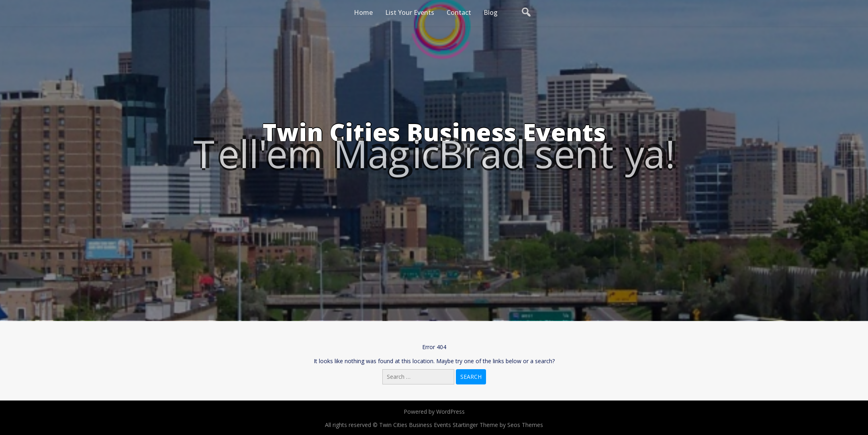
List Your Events (410, 12)
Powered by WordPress (434, 412)
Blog (491, 12)
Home (363, 12)
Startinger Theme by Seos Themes (498, 425)
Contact (459, 12)
